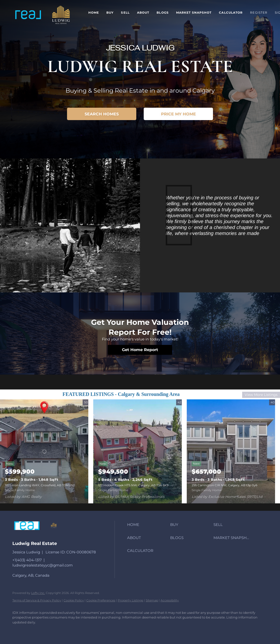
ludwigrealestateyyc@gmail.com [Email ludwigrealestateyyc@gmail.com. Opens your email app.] (43, 565)
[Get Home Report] (140, 350)
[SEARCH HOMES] (102, 114)
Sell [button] (125, 13)
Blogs (163, 13)
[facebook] (18, 631)
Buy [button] (110, 13)
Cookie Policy (74, 600)
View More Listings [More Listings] (261, 395)
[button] (28, 15)
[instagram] (33, 631)
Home (94, 13)
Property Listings (130, 600)
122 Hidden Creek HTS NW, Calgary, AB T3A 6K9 (133, 485)
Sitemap (152, 600)
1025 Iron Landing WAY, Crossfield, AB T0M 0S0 (40, 485)
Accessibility (170, 600)
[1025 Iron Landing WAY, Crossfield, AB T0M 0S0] (44, 451)
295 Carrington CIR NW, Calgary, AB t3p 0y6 (224, 485)
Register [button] (259, 13)
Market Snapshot (194, 13)
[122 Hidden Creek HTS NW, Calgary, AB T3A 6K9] (137, 451)
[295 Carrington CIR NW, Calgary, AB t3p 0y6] (231, 451)
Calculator (231, 13)
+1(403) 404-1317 (27, 560)
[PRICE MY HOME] (178, 114)
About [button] (143, 13)
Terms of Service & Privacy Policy (37, 600)
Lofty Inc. (38, 593)
